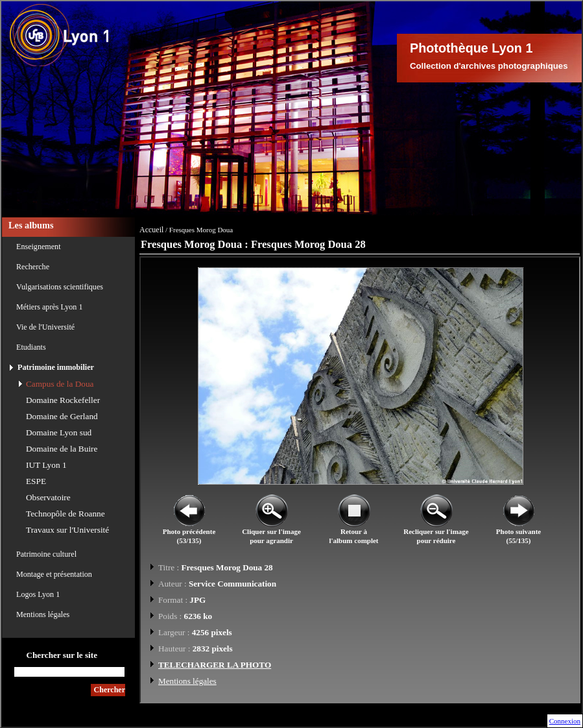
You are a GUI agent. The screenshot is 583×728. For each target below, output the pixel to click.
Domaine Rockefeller (63, 400)
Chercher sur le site (62, 655)
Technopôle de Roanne (65, 514)
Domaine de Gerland (62, 416)
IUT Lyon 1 (46, 465)
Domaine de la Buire (62, 449)
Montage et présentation (54, 574)
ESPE (36, 481)
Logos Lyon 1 (38, 594)
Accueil (151, 230)
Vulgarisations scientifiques (60, 287)
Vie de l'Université (45, 327)
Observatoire (48, 497)
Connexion (565, 721)
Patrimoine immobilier (56, 367)
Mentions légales (43, 614)
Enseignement (39, 247)
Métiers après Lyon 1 (49, 307)
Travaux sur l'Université (67, 530)
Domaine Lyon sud (59, 432)
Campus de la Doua (60, 384)
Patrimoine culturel (46, 554)
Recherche (33, 267)
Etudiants (31, 347)
